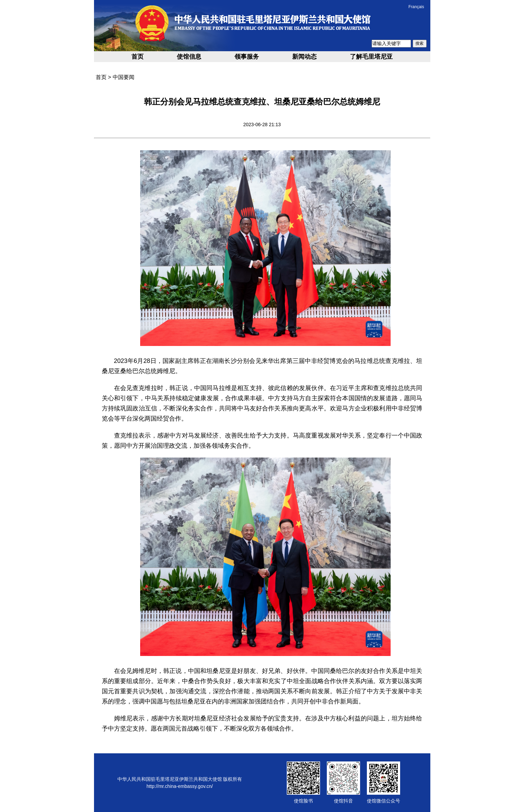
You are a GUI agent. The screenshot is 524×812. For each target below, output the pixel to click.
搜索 (419, 43)
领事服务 (247, 57)
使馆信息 (189, 57)
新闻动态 (304, 57)
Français (416, 7)
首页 (137, 57)
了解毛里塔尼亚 (371, 57)
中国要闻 (124, 77)
